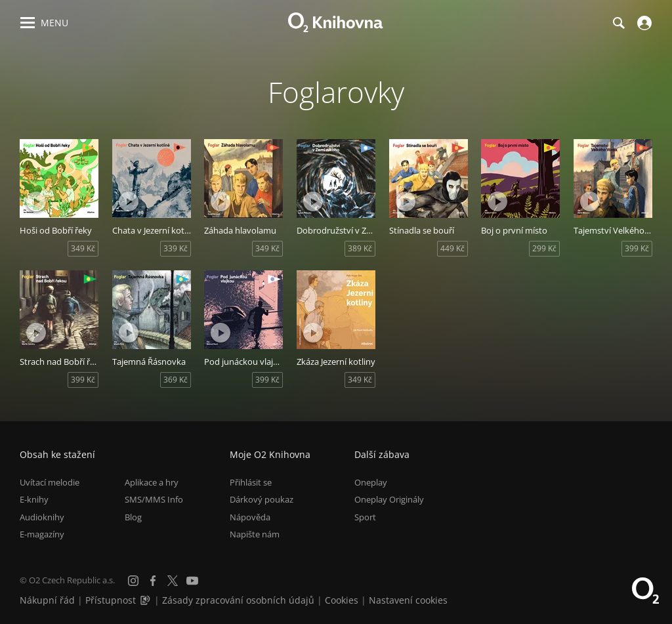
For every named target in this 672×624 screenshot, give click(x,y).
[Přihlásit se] (643, 23)
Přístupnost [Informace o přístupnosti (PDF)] (111, 600)
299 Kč (544, 248)
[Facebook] (153, 581)
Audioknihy (42, 517)
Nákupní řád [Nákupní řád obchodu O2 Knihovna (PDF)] (47, 600)
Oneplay (371, 482)
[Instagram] (133, 581)
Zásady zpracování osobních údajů (238, 600)
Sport (365, 517)
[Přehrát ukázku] (36, 201)
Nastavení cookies (408, 600)
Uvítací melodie (50, 482)
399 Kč (637, 248)
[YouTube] (192, 581)
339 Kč (176, 248)
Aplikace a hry (152, 482)
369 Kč (176, 380)
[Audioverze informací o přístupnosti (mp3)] (146, 600)
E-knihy (34, 499)
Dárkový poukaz (262, 499)
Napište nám (255, 534)
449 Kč (452, 248)
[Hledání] (618, 23)
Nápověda (250, 517)
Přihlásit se (251, 482)
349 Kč (83, 248)
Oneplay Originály (389, 499)
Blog (133, 517)
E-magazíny (42, 534)
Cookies (342, 600)
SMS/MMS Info (154, 499)
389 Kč (360, 248)
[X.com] (173, 581)
